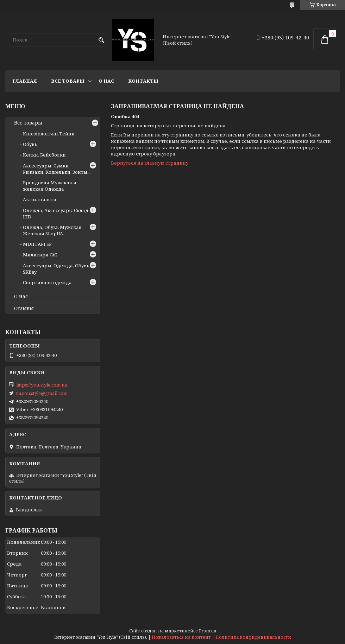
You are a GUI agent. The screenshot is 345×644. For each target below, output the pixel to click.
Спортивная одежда (47, 282)
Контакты (143, 81)
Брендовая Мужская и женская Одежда (50, 186)
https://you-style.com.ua (42, 385)
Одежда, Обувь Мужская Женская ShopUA (52, 230)
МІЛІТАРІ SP (37, 244)
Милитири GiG (40, 255)
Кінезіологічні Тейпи (49, 134)
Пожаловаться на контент (181, 637)
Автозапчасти (40, 199)
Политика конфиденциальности (253, 637)
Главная (25, 81)
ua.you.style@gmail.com (42, 393)
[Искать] (101, 40)
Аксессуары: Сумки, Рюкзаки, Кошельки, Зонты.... (57, 169)
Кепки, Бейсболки (44, 155)
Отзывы (24, 308)
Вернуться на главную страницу (150, 163)
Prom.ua (208, 631)
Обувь (30, 144)
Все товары (68, 81)
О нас (106, 81)
